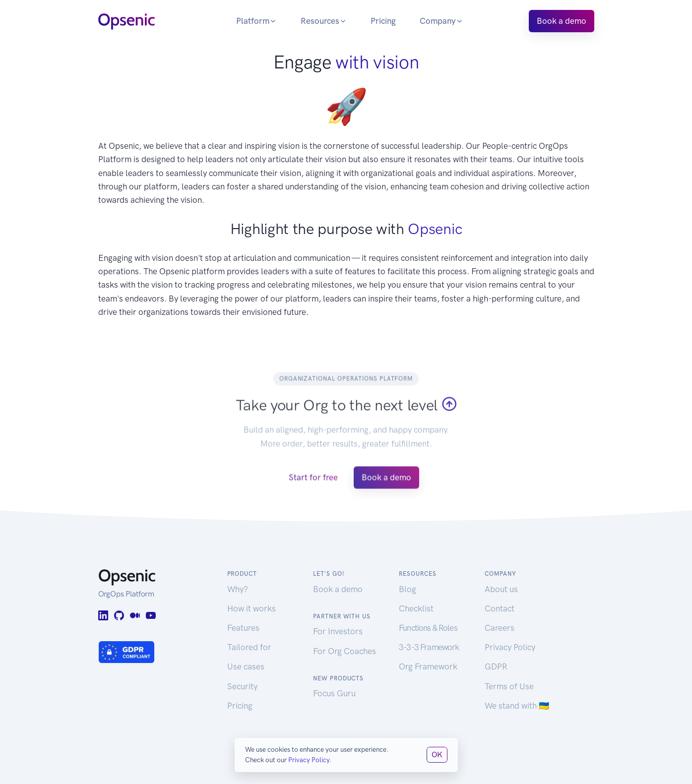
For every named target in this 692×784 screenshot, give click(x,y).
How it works (252, 608)
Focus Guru (334, 693)
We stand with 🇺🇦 (517, 706)
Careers (500, 628)
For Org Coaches (345, 651)
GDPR (496, 666)
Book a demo (562, 21)
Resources (324, 21)
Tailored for (249, 647)
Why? (238, 589)
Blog (408, 589)
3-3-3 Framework (429, 647)
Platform (256, 21)
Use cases (246, 666)
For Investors (338, 631)
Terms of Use (509, 686)
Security (242, 686)
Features (243, 628)
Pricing (383, 21)
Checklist (416, 608)
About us (501, 589)
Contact (500, 608)
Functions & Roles (428, 628)
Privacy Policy (510, 647)
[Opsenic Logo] (126, 21)
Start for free (313, 488)
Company (441, 21)
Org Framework (428, 666)
